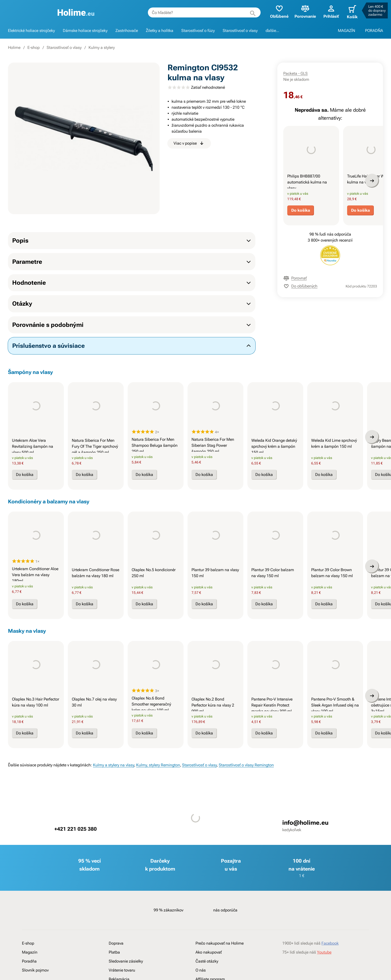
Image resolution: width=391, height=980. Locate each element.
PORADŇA (374, 31)
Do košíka (301, 222)
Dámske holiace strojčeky (85, 31)
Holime (14, 47)
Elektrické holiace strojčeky (31, 31)
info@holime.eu (305, 868)
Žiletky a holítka (160, 31)
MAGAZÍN (346, 31)
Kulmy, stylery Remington (158, 810)
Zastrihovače (127, 31)
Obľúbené (274, 11)
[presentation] (311, 154)
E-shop (34, 47)
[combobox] (199, 12)
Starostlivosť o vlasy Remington (246, 810)
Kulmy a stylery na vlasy (114, 810)
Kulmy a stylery (102, 47)
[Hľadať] (248, 12)
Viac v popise (189, 143)
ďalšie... (272, 31)
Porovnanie (300, 11)
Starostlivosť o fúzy (198, 31)
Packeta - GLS (295, 73)
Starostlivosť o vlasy (240, 31)
